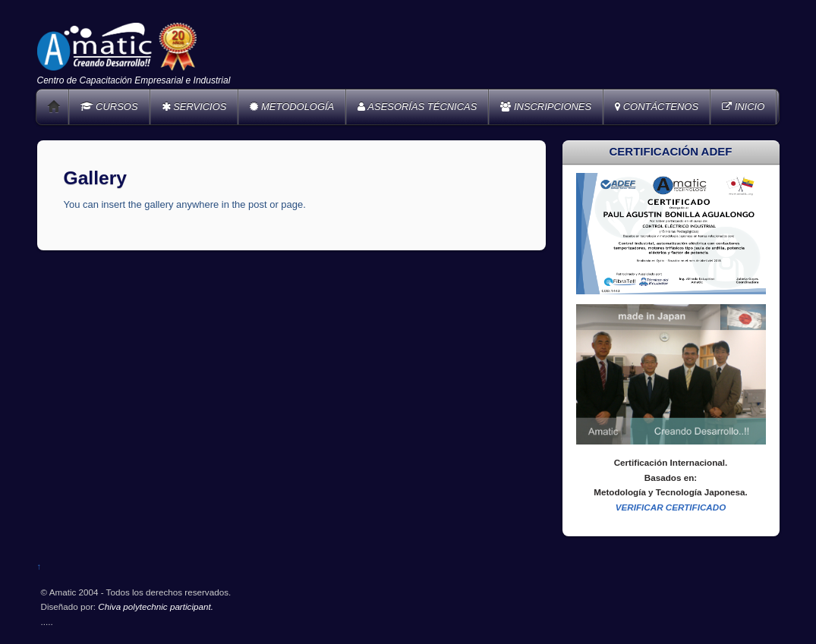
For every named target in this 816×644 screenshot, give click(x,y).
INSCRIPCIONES (546, 107)
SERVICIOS (194, 107)
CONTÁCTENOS (657, 107)
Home (54, 107)
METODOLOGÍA (292, 107)
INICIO (743, 107)
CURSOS (109, 107)
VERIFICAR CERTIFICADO (671, 507)
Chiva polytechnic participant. (156, 606)
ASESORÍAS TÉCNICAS (417, 107)
